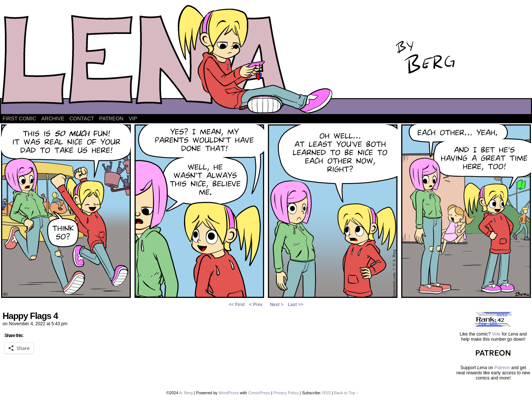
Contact (82, 118)
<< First (237, 305)
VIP (133, 118)
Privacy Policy (286, 393)
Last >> (296, 305)
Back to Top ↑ (346, 393)
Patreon (112, 118)
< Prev (256, 305)
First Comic (19, 118)
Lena (266, 59)
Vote (496, 334)
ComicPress (259, 393)
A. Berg (186, 393)
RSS (327, 393)
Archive (53, 118)
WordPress (229, 393)
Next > (277, 305)
